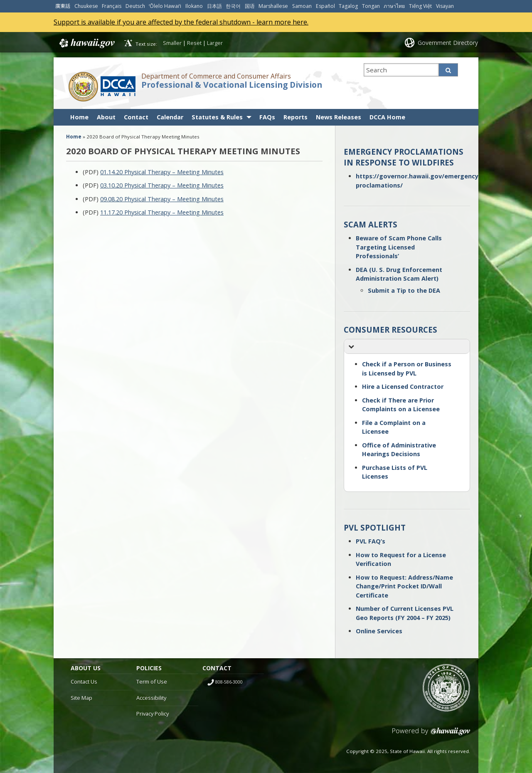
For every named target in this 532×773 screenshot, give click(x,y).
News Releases (339, 117)
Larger (215, 43)
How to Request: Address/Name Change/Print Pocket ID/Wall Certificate (404, 586)
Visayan (445, 6)
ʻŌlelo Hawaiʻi (165, 6)
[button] (407, 347)
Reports (296, 117)
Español (325, 6)
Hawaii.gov (86, 43)
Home (79, 117)
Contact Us (84, 682)
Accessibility (151, 698)
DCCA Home (387, 117)
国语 (250, 6)
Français (112, 6)
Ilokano (194, 6)
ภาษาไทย (394, 6)
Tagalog (348, 6)
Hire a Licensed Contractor (403, 386)
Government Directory (448, 43)
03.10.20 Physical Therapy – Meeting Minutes (162, 185)
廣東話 (63, 6)
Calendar (170, 117)
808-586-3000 (229, 682)
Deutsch (135, 6)
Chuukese (86, 6)
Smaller (172, 43)
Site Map (81, 698)
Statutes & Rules (217, 117)
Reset (194, 43)
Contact (136, 117)
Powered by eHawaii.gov (431, 735)
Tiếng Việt (420, 6)
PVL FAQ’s (371, 541)
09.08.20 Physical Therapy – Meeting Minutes (162, 199)
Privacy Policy (153, 714)
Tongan (371, 6)
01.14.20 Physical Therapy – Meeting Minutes (162, 172)
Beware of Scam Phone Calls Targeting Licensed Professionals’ (399, 247)
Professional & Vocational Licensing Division (232, 85)
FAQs (267, 117)
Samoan (302, 6)
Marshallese (273, 6)
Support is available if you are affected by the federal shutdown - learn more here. (181, 22)
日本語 (214, 6)
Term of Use (152, 682)
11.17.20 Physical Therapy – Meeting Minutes (162, 212)
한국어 (233, 6)
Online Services (379, 631)
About (106, 117)
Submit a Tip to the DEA (404, 290)
